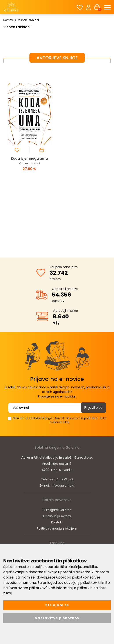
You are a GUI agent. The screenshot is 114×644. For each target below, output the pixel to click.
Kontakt (57, 522)
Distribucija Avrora (57, 516)
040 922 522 (64, 479)
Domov (8, 20)
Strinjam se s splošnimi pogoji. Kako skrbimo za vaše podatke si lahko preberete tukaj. (60, 420)
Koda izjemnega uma (29, 158)
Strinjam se (57, 605)
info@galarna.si (63, 485)
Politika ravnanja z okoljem (57, 528)
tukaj (7, 593)
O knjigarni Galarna (57, 510)
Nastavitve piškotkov (57, 618)
